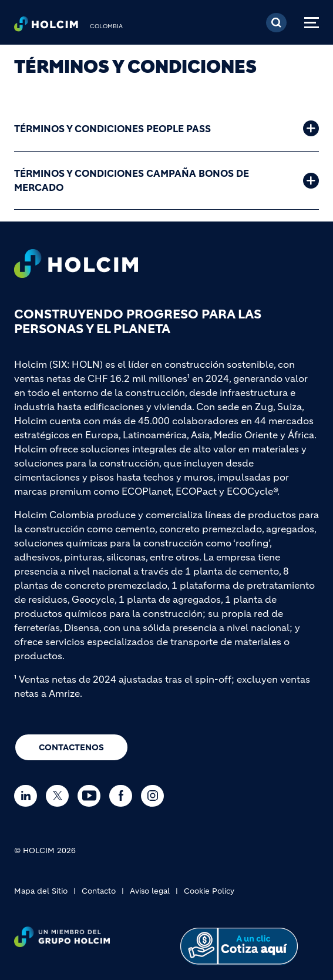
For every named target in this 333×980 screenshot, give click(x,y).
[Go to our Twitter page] (60, 796)
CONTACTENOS (71, 747)
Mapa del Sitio (41, 891)
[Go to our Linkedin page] (28, 796)
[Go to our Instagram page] (155, 796)
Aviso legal (150, 891)
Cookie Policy (209, 891)
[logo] (46, 27)
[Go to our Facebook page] (124, 796)
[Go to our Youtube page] (92, 796)
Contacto (99, 891)
